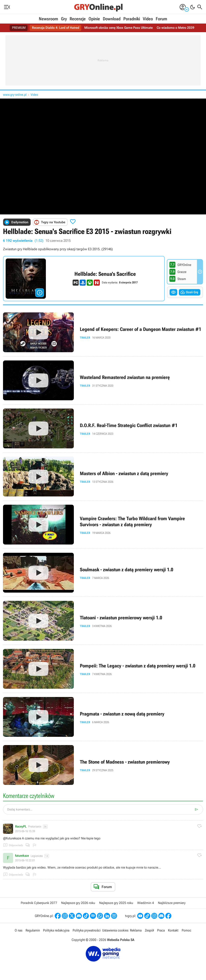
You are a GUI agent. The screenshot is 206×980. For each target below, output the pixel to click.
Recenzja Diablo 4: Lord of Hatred (56, 28)
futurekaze (22, 856)
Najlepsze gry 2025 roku (116, 903)
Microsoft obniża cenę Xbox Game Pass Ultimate (119, 28)
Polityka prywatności (87, 930)
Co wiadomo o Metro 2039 (175, 28)
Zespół (149, 930)
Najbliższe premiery (172, 903)
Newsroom (48, 19)
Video (148, 19)
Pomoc (186, 930)
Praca (161, 930)
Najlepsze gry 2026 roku (78, 903)
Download (112, 19)
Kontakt (173, 930)
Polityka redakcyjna (56, 930)
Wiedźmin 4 (146, 903)
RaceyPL (21, 827)
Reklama (136, 930)
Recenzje (78, 19)
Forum (161, 19)
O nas (19, 930)
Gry (64, 19)
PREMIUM (19, 28)
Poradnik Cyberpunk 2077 (39, 903)
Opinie (94, 19)
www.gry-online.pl (15, 95)
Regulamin (33, 930)
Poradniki (132, 19)
